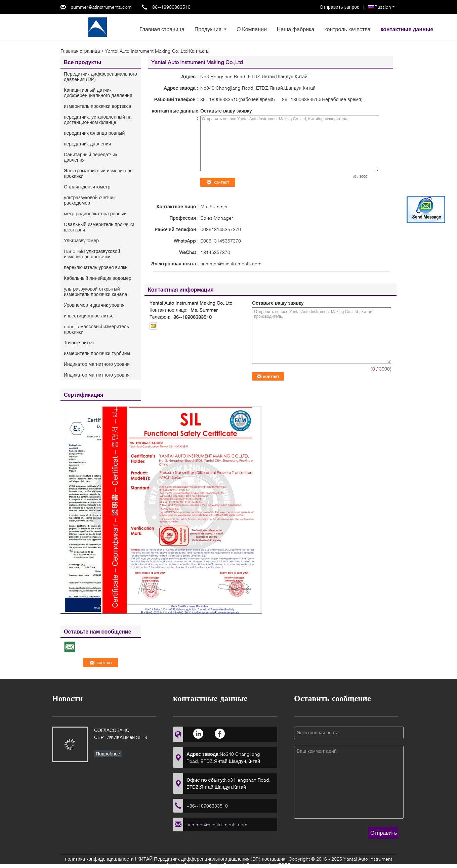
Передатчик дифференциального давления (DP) (100, 76)
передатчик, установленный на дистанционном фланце (98, 119)
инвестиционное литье (89, 316)
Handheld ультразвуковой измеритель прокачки (92, 254)
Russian (385, 7)
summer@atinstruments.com (101, 7)
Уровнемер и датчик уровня (94, 305)
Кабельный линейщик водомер (98, 278)
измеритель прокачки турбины (97, 353)
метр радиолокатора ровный (95, 213)
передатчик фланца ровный (94, 133)
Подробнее (108, 754)
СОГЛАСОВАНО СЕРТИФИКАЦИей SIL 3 (121, 734)
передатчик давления (87, 144)
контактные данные (407, 29)
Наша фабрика (296, 29)
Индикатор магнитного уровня (97, 364)
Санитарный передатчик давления (91, 157)
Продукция (208, 29)
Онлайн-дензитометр (87, 187)
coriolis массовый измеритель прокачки (96, 329)
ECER (284, 865)
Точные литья (79, 342)
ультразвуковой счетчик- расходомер (91, 200)
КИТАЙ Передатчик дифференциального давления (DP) (199, 859)
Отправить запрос (340, 7)
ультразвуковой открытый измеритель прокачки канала (95, 291)
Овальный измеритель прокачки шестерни (99, 227)
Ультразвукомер (81, 240)
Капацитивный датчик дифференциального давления (98, 93)
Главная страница (162, 29)
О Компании (252, 29)
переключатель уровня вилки (96, 267)
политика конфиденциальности (99, 859)
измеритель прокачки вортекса (97, 106)
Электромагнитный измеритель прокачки (98, 173)
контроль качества (347, 29)
